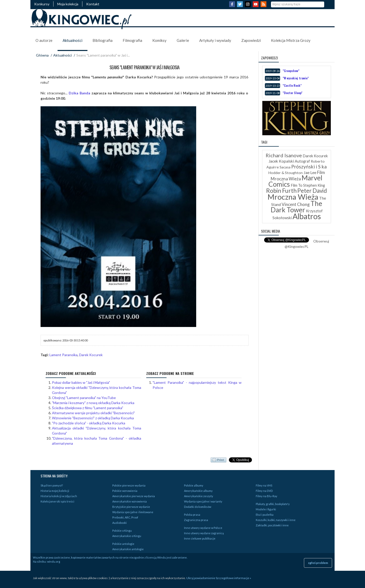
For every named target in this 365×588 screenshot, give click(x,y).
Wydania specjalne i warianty (203, 501)
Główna (42, 55)
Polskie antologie (123, 544)
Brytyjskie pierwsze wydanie (131, 507)
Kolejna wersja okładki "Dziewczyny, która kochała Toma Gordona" (97, 390)
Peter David (312, 191)
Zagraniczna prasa (196, 520)
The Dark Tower (296, 207)
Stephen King (314, 185)
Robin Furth (281, 191)
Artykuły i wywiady (215, 40)
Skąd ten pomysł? (52, 485)
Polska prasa (192, 515)
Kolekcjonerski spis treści (57, 501)
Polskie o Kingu (122, 531)
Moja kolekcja (68, 4)
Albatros (307, 216)
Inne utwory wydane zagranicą (204, 533)
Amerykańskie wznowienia (130, 501)
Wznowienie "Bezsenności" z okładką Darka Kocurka (93, 418)
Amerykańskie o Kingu (127, 536)
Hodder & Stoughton (286, 173)
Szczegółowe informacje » (233, 578)
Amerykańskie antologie (128, 549)
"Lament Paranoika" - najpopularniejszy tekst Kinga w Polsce (197, 385)
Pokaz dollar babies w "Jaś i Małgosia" (81, 382)
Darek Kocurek (91, 355)
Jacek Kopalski (281, 161)
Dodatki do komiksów (198, 507)
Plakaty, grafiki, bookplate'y (273, 504)
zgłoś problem (318, 563)
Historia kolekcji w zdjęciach (59, 496)
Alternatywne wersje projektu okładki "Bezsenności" (93, 413)
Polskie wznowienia (125, 491)
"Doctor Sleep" (293, 93)
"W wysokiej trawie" (296, 78)
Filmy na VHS (264, 485)
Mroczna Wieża (293, 197)
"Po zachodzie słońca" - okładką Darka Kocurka (89, 423)
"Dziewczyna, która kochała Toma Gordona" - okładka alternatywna (97, 441)
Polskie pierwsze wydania (129, 485)
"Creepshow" (291, 71)
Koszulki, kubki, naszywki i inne (276, 520)
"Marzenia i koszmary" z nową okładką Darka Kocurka (93, 403)
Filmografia (132, 40)
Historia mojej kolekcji (55, 491)
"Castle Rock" (292, 85)
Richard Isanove (284, 155)
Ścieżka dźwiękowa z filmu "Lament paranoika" (88, 408)
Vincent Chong (296, 204)
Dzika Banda (79, 93)
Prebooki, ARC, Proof (125, 517)
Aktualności (72, 40)
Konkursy (42, 4)
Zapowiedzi (251, 40)
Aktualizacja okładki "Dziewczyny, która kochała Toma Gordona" (97, 431)
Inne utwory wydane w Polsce (203, 528)
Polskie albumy (194, 485)
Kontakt (93, 4)
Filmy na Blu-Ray (267, 496)
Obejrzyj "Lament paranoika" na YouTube (84, 398)
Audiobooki (120, 523)
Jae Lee (310, 172)
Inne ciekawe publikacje (200, 538)
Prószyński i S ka (309, 167)
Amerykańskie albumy (198, 491)
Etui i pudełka (265, 515)
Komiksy (159, 40)
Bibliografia (103, 40)
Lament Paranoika (63, 355)
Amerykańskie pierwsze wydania (134, 496)
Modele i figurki (266, 509)
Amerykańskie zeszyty (199, 496)
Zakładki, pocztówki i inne (272, 525)
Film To (297, 185)
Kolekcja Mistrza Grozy (291, 40)
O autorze (44, 40)
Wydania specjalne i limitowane (133, 512)
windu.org (54, 561)
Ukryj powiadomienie (201, 578)
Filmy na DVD (264, 491)
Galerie (183, 40)
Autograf (302, 161)
